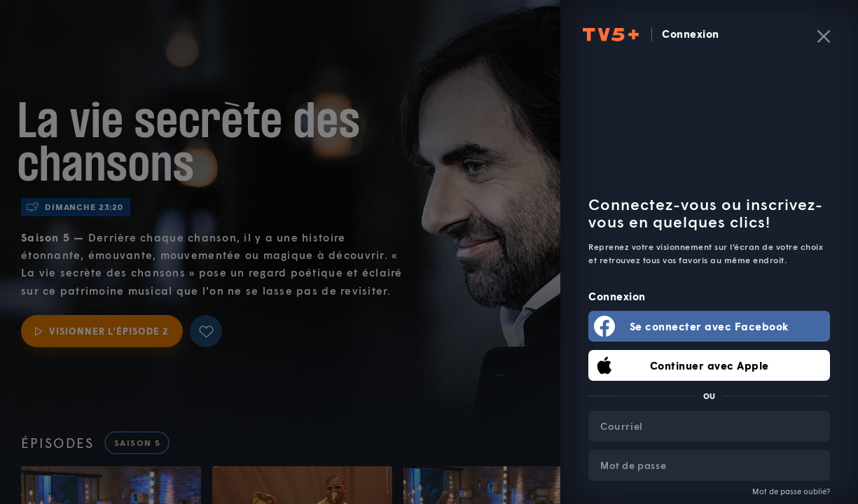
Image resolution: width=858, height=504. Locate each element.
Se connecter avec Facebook (710, 326)
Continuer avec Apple (710, 365)
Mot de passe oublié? (791, 491)
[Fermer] (824, 36)
